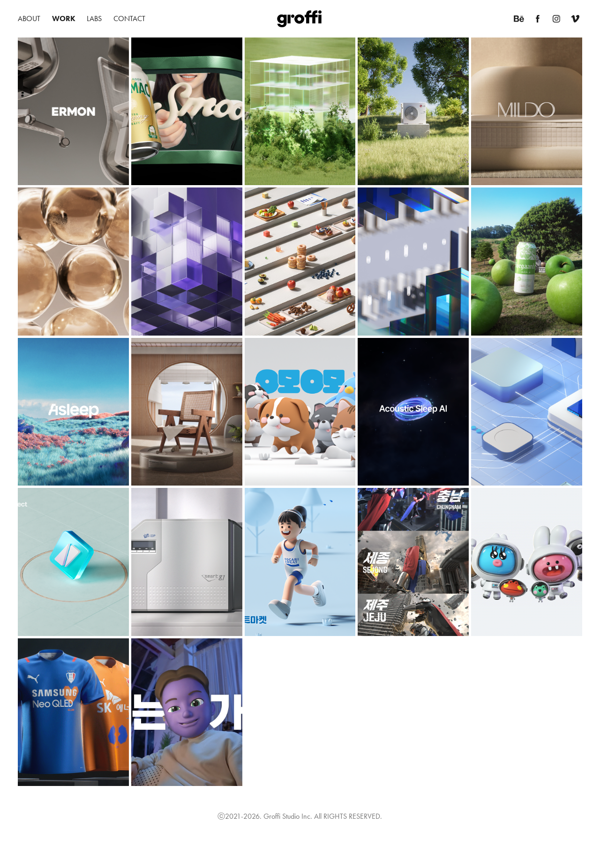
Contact (129, 19)
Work (64, 19)
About (29, 19)
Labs (94, 19)
